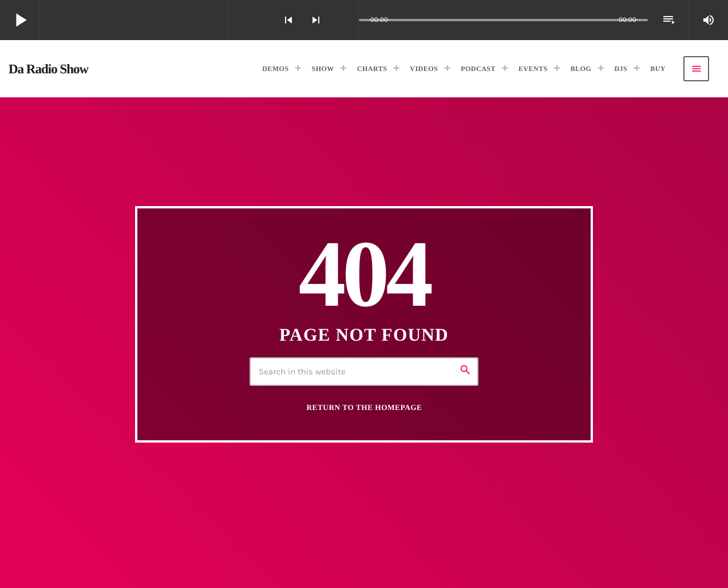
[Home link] (48, 69)
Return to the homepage (365, 407)
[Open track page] (347, 20)
